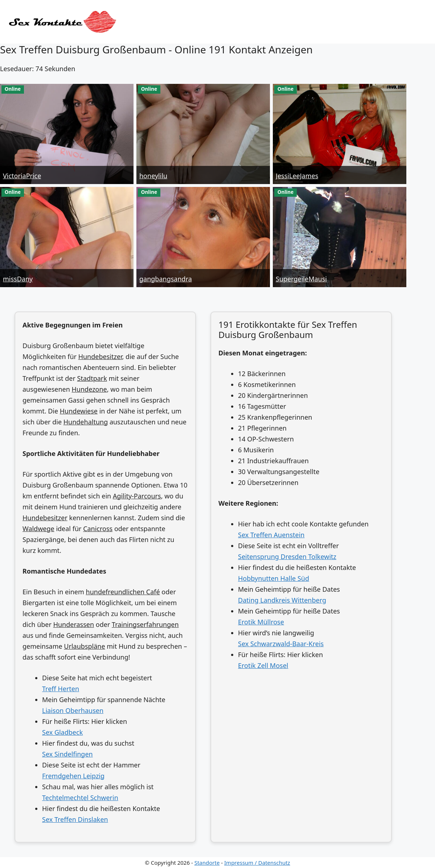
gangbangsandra (166, 279)
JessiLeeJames (297, 176)
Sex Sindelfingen (67, 754)
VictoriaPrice (22, 176)
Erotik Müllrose (261, 622)
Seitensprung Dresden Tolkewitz (287, 557)
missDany (18, 279)
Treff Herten (61, 689)
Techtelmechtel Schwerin (80, 798)
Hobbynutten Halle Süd (274, 578)
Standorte (207, 863)
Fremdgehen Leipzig (73, 776)
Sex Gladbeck (62, 732)
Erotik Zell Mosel (263, 665)
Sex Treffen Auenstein (271, 535)
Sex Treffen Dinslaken (75, 819)
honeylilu (153, 176)
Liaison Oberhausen (73, 710)
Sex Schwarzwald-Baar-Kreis (281, 644)
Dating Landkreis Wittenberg (282, 600)
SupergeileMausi (301, 279)
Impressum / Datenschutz (257, 863)
